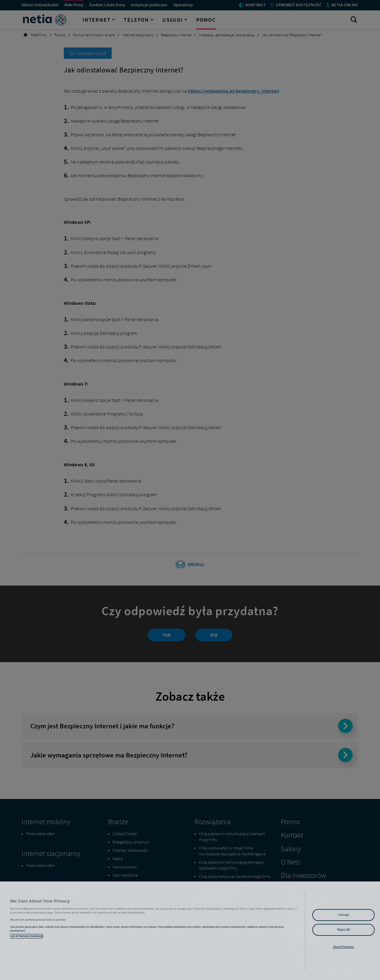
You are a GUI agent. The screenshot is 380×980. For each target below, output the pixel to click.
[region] (190, 931)
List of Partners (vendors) (26, 936)
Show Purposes (343, 947)
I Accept (343, 915)
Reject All (344, 930)
